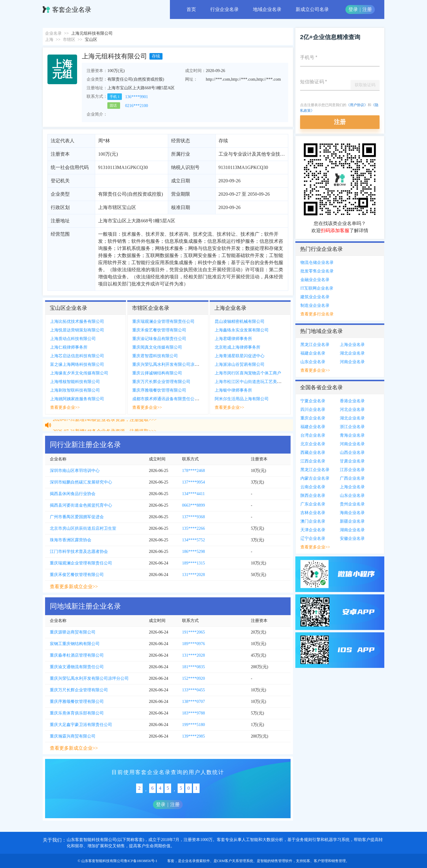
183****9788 (193, 713)
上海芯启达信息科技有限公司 (77, 356)
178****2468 (193, 471)
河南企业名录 (352, 362)
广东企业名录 (313, 504)
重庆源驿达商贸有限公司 (73, 632)
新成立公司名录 (312, 9)
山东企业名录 (313, 362)
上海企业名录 (352, 345)
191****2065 (193, 632)
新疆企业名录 (352, 521)
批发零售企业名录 (317, 271)
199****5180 (193, 725)
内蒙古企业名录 (315, 478)
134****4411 (193, 494)
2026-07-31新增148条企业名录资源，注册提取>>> (105, 428)
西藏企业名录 (313, 453)
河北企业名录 (352, 410)
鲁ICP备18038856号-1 (141, 861)
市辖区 (69, 40)
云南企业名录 (313, 487)
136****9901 (137, 97)
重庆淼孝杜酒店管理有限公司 (77, 655)
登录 (353, 9)
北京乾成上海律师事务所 (238, 347)
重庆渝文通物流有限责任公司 (77, 667)
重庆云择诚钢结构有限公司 (157, 373)
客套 (171, 861)
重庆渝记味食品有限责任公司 (159, 339)
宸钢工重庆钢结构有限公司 (75, 644)
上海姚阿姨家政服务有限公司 (77, 399)
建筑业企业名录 (315, 297)
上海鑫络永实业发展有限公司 (242, 330)
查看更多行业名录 (317, 314)
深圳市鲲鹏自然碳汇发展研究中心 (81, 482)
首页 (191, 9)
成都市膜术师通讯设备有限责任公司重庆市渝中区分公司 (184, 399)
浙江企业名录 (352, 427)
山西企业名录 (352, 453)
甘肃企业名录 (352, 461)
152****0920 (193, 678)
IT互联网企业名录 (317, 288)
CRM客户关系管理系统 (235, 861)
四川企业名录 (313, 410)
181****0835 (193, 667)
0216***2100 (137, 106)
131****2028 (193, 575)
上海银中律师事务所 (233, 390)
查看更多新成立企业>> (74, 587)
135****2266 (193, 528)
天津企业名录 (313, 530)
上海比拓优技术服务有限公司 (77, 321)
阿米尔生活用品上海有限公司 (242, 399)
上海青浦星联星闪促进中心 (240, 356)
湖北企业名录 (352, 353)
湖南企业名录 (352, 530)
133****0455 (193, 690)
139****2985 (193, 736)
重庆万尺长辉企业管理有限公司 (161, 382)
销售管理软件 (282, 861)
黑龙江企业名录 (315, 345)
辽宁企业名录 (313, 538)
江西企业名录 (313, 461)
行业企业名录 (224, 9)
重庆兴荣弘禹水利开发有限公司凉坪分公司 (172, 364)
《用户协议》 (357, 105)
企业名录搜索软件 (196, 861)
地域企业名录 (267, 9)
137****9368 (193, 517)
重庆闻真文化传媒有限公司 (157, 347)
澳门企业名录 (313, 521)
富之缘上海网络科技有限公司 (77, 364)
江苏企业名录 (352, 470)
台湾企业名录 (313, 435)
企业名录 (53, 33)
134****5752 (193, 540)
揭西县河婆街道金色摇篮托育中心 (81, 505)
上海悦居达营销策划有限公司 (77, 330)
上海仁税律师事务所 (69, 347)
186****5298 (193, 552)
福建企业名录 (313, 353)
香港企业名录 (352, 401)
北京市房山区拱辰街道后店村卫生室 (83, 528)
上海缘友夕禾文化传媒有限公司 (79, 373)
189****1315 (193, 563)
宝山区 (91, 40)
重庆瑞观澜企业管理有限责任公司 (163, 321)
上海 (49, 40)
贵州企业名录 (352, 504)
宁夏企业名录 (313, 401)
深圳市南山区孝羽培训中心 (75, 471)
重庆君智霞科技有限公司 (155, 356)
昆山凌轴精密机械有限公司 (240, 321)
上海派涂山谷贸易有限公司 (240, 364)
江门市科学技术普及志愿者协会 (79, 552)
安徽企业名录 (352, 538)
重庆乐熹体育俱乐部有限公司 (77, 713)
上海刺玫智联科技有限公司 (75, 390)
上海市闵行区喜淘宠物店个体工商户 (248, 373)
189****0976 (193, 644)
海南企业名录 (352, 513)
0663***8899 (193, 505)
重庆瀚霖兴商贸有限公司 (73, 736)
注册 (367, 9)
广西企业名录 (352, 478)
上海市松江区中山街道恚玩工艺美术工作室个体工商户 (265, 382)
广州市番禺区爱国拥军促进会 (77, 517)
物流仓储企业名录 (317, 263)
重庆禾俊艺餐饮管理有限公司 (159, 330)
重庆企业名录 (313, 418)
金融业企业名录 (315, 280)
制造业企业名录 (315, 305)
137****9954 (193, 482)
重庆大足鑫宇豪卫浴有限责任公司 (81, 725)
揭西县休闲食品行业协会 (73, 494)
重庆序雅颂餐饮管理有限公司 (159, 390)
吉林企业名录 (313, 513)
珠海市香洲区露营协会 (71, 540)
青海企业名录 (352, 435)
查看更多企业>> (65, 407)
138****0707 (193, 702)
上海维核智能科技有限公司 (75, 382)
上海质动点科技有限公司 (73, 339)
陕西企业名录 (313, 496)
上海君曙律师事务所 (233, 339)
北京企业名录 (313, 444)
